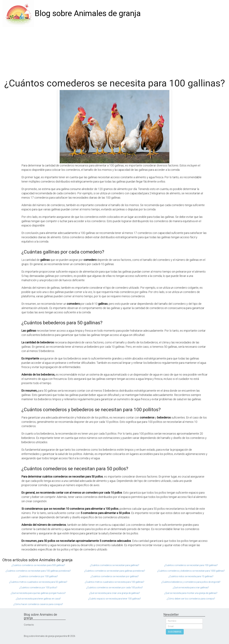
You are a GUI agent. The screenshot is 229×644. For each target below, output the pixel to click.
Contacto (29, 625)
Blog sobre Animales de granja (88, 13)
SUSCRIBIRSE (175, 632)
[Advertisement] (114, 51)
